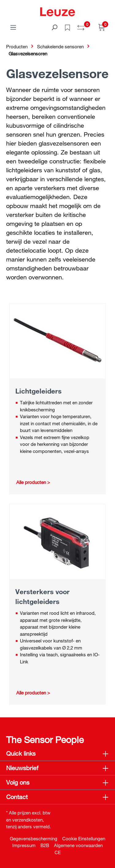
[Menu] (13, 27)
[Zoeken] (54, 27)
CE (58, 852)
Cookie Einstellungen (84, 838)
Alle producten (31, 482)
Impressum (24, 845)
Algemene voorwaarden (78, 845)
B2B (45, 845)
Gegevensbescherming (34, 838)
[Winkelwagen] (102, 27)
